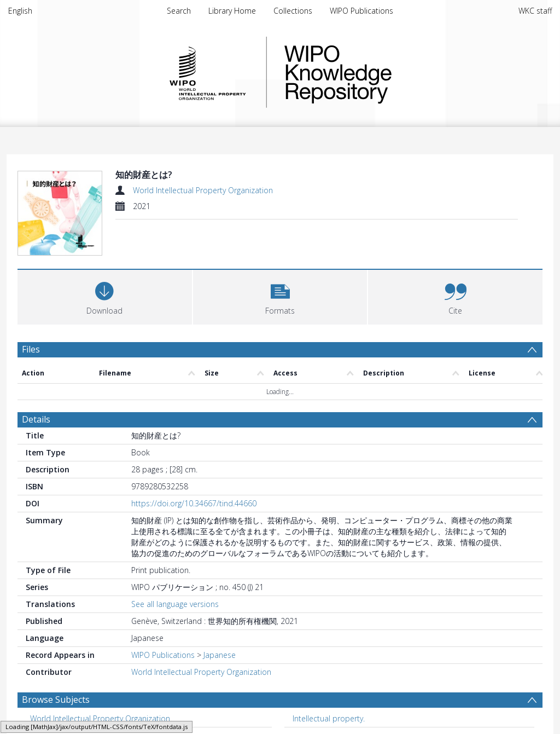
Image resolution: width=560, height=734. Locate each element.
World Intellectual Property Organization (203, 190)
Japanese (220, 655)
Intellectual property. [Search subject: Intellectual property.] (329, 718)
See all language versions (175, 604)
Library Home (232, 11)
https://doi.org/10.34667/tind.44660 (194, 503)
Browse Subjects (56, 700)
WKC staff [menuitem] (535, 11)
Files (31, 349)
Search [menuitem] (179, 11)
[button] (280, 296)
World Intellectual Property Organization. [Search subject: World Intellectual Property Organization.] (101, 718)
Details (36, 419)
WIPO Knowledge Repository (383, 72)
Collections (293, 11)
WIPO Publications (361, 11)
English (20, 11)
